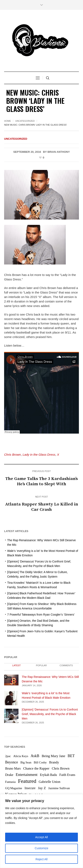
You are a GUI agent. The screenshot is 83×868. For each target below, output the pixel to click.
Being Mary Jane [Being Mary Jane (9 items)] (54, 756)
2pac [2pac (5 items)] (8, 756)
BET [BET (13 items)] (71, 756)
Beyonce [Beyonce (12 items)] (12, 762)
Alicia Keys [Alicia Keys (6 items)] (21, 756)
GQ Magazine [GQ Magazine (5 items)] (14, 788)
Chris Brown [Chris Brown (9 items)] (61, 768)
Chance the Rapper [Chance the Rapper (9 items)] (36, 768)
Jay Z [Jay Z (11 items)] (42, 788)
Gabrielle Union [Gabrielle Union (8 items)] (49, 782)
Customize (41, 848)
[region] (41, 831)
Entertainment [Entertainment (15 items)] (27, 775)
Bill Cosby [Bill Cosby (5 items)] (40, 762)
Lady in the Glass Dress (39, 455)
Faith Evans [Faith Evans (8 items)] (67, 775)
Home (7, 121)
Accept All (41, 837)
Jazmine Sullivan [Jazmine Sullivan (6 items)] (59, 788)
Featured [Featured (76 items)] (27, 781)
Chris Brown (13, 455)
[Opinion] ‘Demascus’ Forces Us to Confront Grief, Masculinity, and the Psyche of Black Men (50, 714)
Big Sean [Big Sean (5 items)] (26, 762)
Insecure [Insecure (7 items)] (30, 788)
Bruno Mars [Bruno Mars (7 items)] (13, 768)
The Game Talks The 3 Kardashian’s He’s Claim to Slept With (42, 481)
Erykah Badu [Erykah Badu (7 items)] (48, 775)
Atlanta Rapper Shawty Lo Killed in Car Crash (41, 507)
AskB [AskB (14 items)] (35, 756)
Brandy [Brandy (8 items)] (54, 762)
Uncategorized (25, 121)
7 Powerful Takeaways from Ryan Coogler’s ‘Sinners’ (41, 615)
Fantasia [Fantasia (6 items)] (10, 782)
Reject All (41, 859)
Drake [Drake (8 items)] (9, 775)
